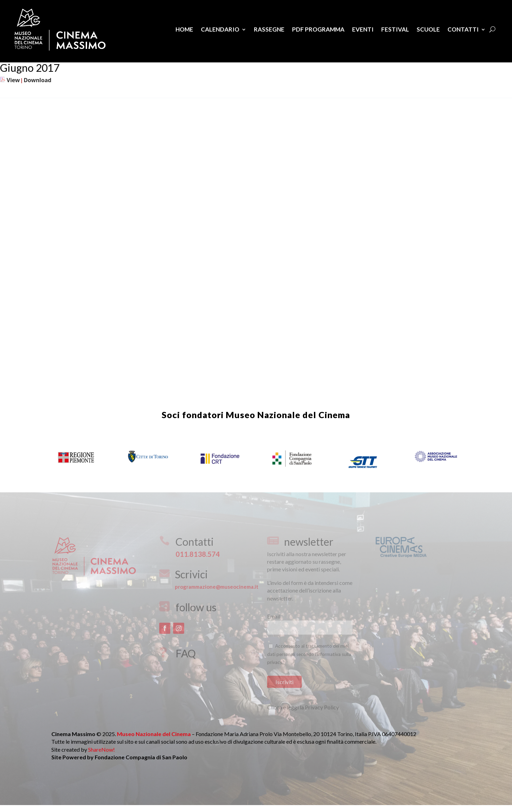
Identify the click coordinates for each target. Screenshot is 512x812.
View (13, 80)
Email (274, 616)
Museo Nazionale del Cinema (288, 415)
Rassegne (269, 29)
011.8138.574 (198, 554)
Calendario (220, 29)
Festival (395, 29)
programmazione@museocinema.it (217, 587)
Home (184, 29)
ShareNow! (101, 749)
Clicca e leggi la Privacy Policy (303, 707)
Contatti (463, 29)
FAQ (186, 653)
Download (37, 80)
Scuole (428, 29)
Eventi (363, 29)
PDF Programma (318, 29)
